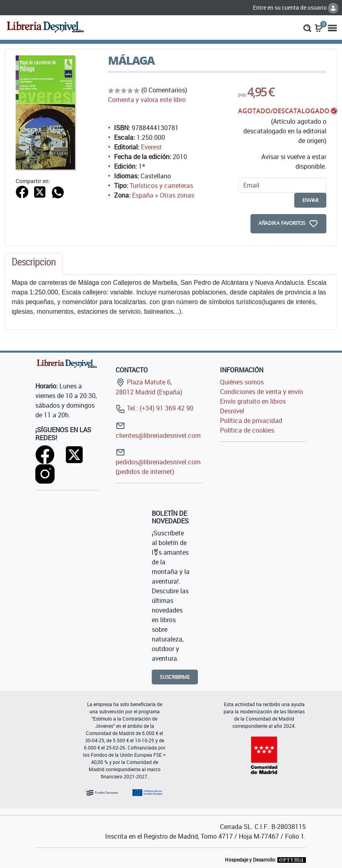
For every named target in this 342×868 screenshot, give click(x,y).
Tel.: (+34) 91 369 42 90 (155, 408)
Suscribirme (175, 677)
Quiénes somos (242, 382)
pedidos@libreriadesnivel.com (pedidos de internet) (158, 462)
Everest (151, 147)
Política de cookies (247, 430)
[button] (307, 27)
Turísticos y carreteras (161, 186)
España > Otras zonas (163, 195)
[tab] (34, 264)
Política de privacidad (251, 421)
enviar (310, 200)
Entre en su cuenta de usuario (296, 7)
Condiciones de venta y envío (262, 392)
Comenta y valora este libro (147, 100)
